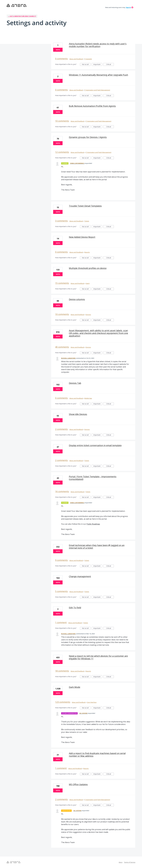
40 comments (62, 347)
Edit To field (75, 608)
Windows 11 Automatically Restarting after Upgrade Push (98, 75)
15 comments (62, 283)
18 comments (62, 671)
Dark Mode (75, 687)
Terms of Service (130, 862)
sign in (128, 7)
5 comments (61, 591)
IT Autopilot (88, 59)
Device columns (77, 299)
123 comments (63, 702)
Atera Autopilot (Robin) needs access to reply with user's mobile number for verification (98, 45)
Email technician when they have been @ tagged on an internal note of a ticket (97, 547)
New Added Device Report (82, 237)
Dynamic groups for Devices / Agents (88, 137)
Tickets (87, 221)
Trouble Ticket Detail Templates (85, 206)
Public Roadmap (93, 524)
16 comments (62, 491)
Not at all (86, 65)
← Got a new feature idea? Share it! (22, 16)
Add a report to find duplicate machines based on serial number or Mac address (97, 755)
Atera (121, 862)
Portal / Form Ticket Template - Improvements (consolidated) (93, 478)
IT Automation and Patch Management (97, 90)
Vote (58, 50)
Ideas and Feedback (76, 59)
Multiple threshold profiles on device (88, 268)
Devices (88, 315)
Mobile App (88, 398)
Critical (110, 65)
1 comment (61, 622)
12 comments (62, 152)
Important (98, 65)
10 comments (62, 121)
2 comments (61, 429)
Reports (87, 252)
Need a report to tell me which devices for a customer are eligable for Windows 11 (98, 657)
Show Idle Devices (78, 414)
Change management (80, 576)
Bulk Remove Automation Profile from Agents (92, 106)
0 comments (61, 59)
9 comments (61, 560)
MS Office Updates (78, 784)
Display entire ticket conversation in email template (95, 445)
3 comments (61, 221)
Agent (88, 283)
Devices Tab (75, 383)
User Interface (92, 702)
